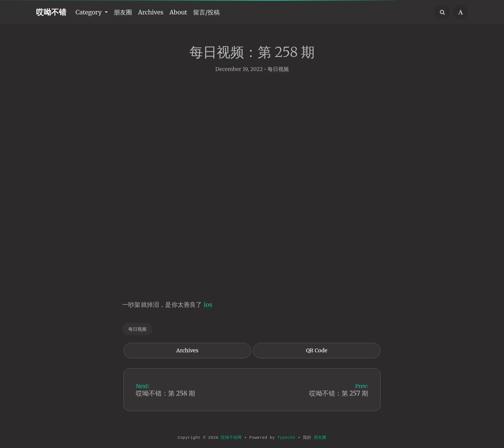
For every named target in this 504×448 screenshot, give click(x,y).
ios (208, 308)
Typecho (286, 438)
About (179, 12)
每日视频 (278, 72)
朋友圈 (123, 12)
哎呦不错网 (231, 438)
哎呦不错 (51, 12)
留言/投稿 (206, 12)
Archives (151, 12)
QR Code (317, 354)
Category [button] (89, 12)
